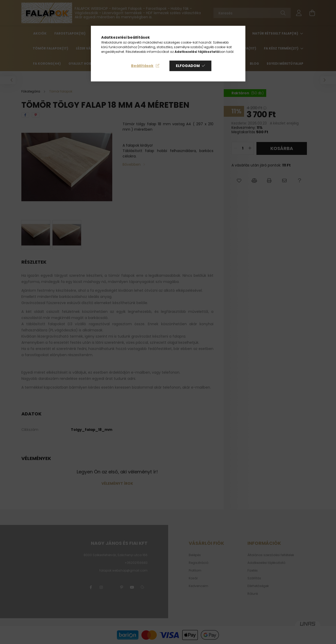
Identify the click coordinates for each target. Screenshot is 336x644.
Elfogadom (188, 66)
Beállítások (142, 66)
